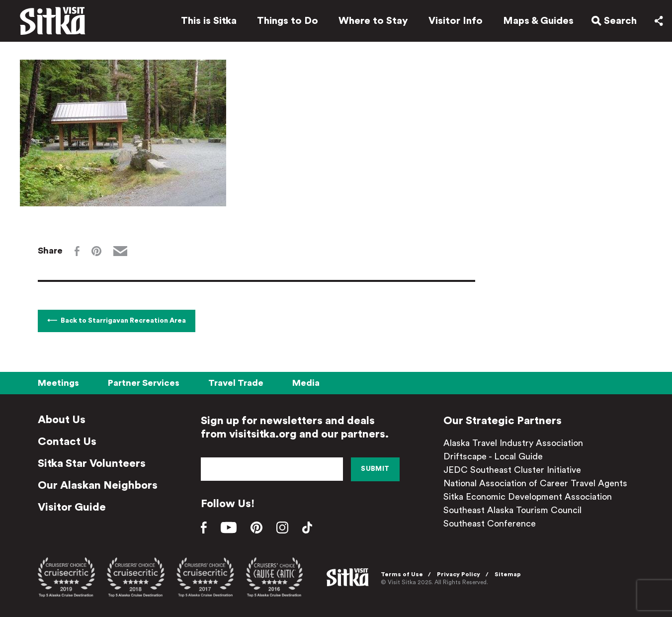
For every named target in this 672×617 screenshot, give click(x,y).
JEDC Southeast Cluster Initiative (512, 470)
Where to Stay (373, 21)
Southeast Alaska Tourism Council (512, 510)
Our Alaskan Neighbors (98, 485)
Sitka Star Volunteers (92, 463)
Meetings (58, 383)
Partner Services (144, 383)
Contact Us (67, 441)
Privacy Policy (459, 574)
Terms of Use (402, 574)
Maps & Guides (538, 21)
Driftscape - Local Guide (493, 456)
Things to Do (288, 21)
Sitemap (508, 574)
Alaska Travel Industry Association (513, 443)
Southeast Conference (490, 524)
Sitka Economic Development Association (528, 497)
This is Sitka (209, 21)
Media (306, 383)
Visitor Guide (72, 507)
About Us (62, 420)
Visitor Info (456, 21)
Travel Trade (236, 383)
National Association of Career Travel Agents (535, 483)
